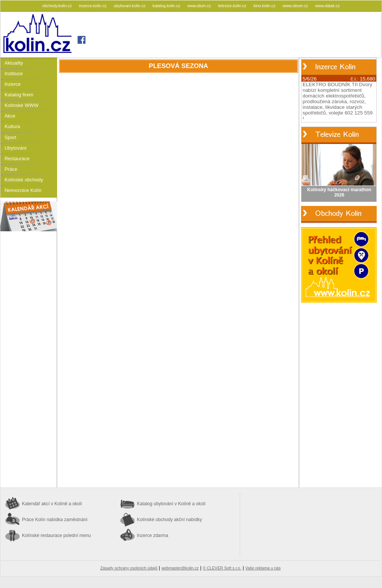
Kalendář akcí (52, 504)
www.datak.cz (327, 6)
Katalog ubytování (171, 504)
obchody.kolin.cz (58, 6)
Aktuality (14, 63)
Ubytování (16, 148)
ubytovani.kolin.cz (130, 6)
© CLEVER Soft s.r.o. (222, 568)
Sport (10, 137)
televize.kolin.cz (233, 6)
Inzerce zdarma (153, 535)
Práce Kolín (55, 520)
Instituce (14, 73)
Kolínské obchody (24, 180)
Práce (11, 169)
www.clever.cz (296, 6)
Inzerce (12, 84)
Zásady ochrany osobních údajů (129, 568)
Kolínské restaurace (56, 535)
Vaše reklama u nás (263, 568)
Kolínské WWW (22, 105)
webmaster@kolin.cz (180, 568)
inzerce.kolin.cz (93, 6)
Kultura (12, 126)
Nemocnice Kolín (23, 190)
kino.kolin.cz (265, 6)
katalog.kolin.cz (167, 6)
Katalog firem (19, 95)
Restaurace (17, 159)
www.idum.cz (200, 6)
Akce (10, 116)
